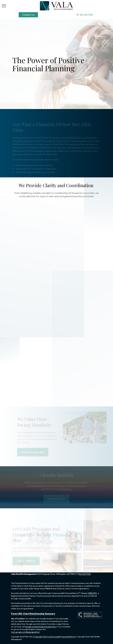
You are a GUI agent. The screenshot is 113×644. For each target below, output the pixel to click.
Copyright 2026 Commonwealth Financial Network (55, 637)
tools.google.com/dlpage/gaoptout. (25, 632)
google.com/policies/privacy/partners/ (41, 627)
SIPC (95, 593)
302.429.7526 (85, 15)
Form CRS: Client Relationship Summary (33, 614)
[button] (28, 15)
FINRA (90, 593)
